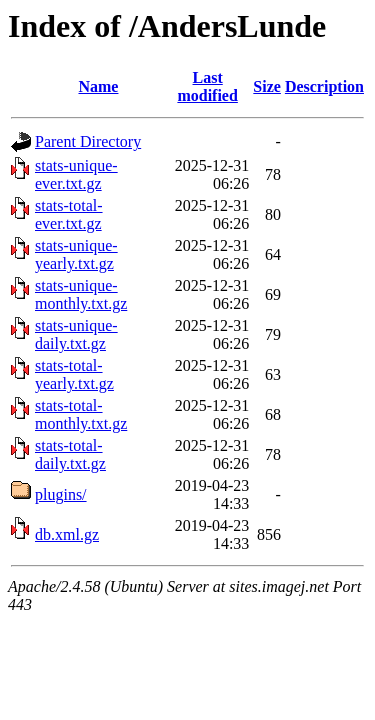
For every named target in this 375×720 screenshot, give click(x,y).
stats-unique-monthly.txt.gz (81, 294)
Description (324, 86)
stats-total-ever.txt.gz (69, 214)
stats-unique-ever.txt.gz (76, 174)
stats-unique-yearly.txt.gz (76, 254)
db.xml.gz (67, 534)
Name (98, 86)
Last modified (207, 86)
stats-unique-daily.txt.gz (76, 334)
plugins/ (61, 494)
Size (267, 86)
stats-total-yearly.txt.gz (74, 374)
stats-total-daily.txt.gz (70, 454)
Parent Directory (88, 141)
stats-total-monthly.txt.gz (81, 414)
